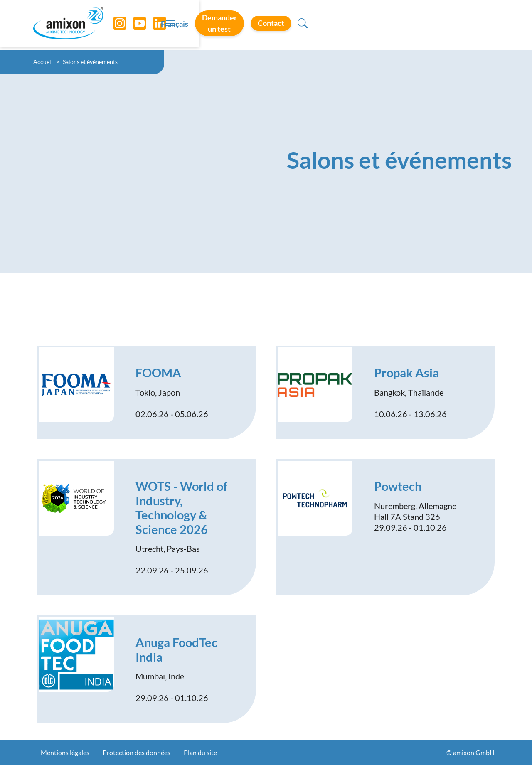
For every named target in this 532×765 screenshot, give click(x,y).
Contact (454, 25)
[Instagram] (113, 25)
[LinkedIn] (153, 25)
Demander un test (386, 25)
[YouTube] (133, 25)
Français (325, 25)
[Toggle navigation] (266, 25)
